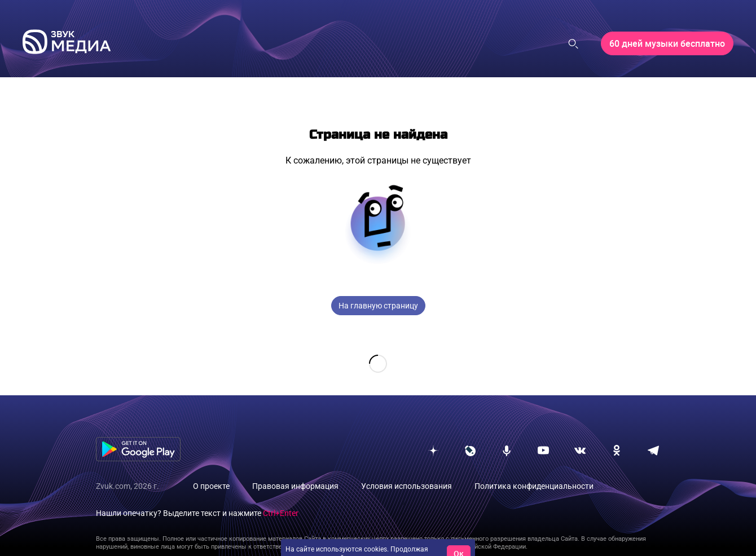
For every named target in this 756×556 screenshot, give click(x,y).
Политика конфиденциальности (534, 468)
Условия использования (406, 468)
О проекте (211, 468)
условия (415, 540)
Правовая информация (295, 468)
